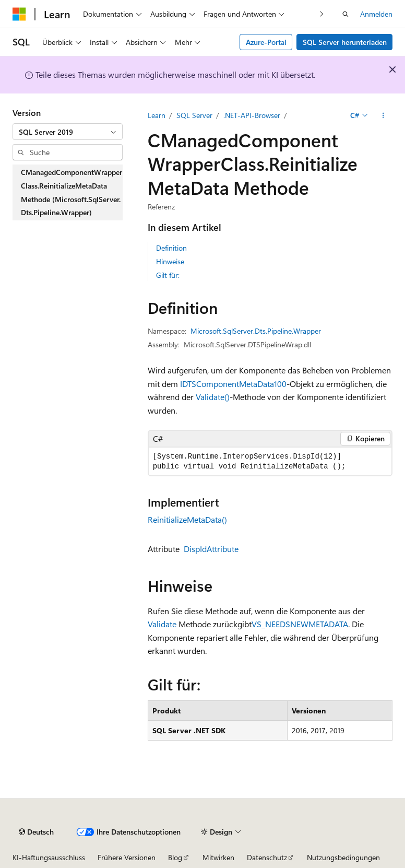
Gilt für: (168, 275)
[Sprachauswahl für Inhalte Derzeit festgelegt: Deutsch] (36, 832)
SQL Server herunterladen (345, 42)
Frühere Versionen (127, 857)
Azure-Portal (266, 42)
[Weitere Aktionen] (383, 115)
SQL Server (194, 115)
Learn (157, 115)
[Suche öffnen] (346, 14)
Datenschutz (267, 857)
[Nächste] (322, 14)
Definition (171, 248)
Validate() (213, 397)
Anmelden (376, 14)
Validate (162, 624)
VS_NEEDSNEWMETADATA (300, 624)
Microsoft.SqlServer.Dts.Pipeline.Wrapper (256, 331)
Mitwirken (218, 857)
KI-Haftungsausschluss (49, 857)
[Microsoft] (19, 14)
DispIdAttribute (211, 549)
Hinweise (170, 261)
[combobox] (68, 132)
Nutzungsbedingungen (343, 857)
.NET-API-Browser (252, 115)
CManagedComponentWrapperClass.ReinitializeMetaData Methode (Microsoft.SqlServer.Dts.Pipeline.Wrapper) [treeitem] (72, 192)
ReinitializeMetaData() (187, 519)
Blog (175, 857)
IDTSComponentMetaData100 (233, 384)
